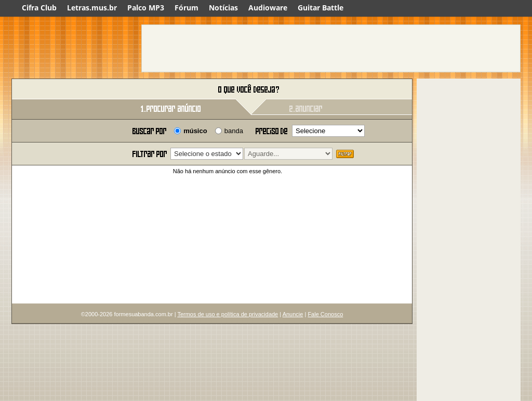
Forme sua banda (66, 90)
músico (195, 131)
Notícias (223, 8)
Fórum (187, 8)
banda (234, 131)
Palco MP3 (146, 8)
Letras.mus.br (92, 8)
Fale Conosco (325, 314)
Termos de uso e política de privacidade (228, 314)
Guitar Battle (321, 8)
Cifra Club (39, 8)
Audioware (268, 8)
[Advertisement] (331, 48)
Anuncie (293, 314)
